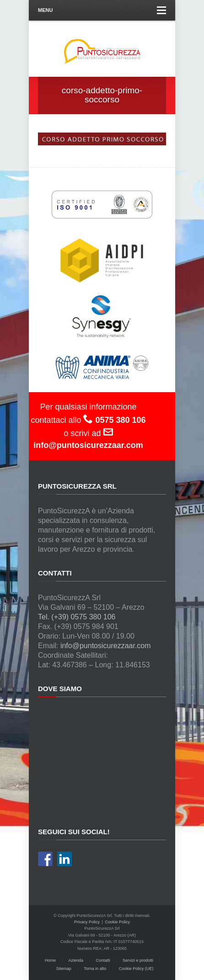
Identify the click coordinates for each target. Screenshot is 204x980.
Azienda (76, 960)
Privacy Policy (87, 922)
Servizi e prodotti (138, 960)
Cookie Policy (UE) (136, 969)
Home (50, 960)
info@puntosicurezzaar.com (106, 646)
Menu (102, 10)
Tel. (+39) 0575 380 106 (77, 617)
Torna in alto (95, 969)
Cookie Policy (117, 922)
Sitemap (64, 969)
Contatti (103, 960)
